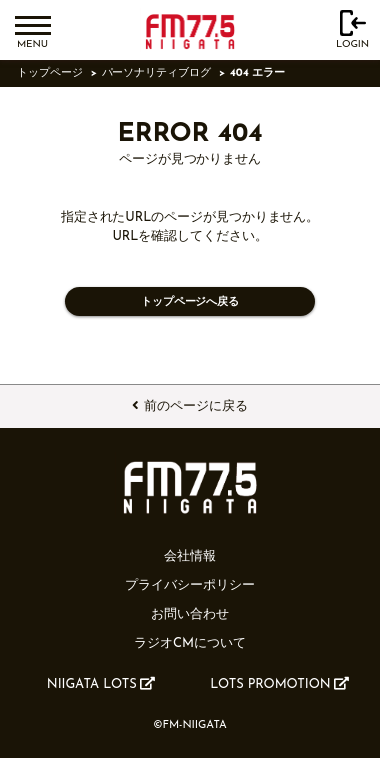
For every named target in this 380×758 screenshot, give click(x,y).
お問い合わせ (190, 614)
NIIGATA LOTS (101, 684)
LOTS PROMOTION (279, 684)
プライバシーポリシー (189, 585)
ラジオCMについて (189, 643)
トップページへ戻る (190, 302)
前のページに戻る (189, 406)
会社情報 (190, 556)
